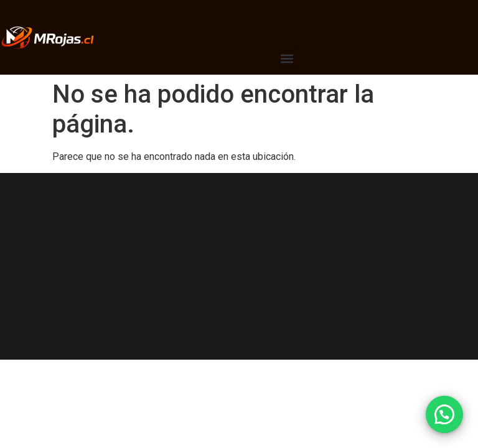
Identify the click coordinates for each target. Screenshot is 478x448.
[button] (287, 58)
